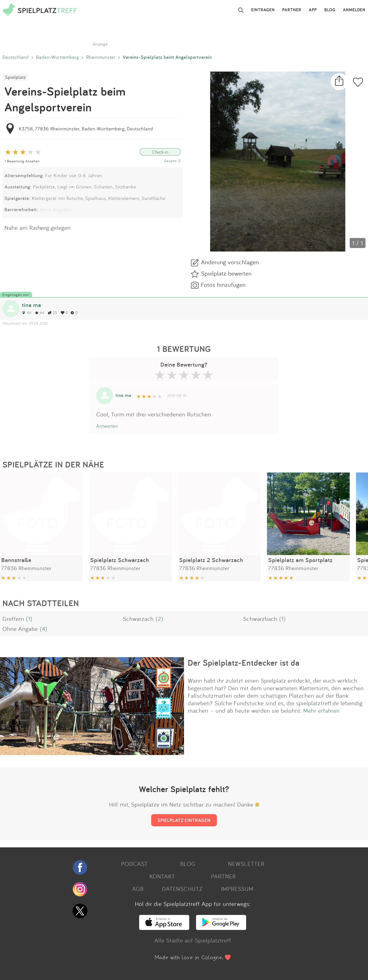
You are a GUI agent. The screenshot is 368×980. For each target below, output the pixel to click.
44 (27, 312)
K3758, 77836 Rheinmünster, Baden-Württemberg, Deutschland (86, 129)
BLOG (330, 10)
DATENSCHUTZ (182, 889)
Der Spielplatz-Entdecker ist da (244, 663)
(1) (29, 619)
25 (53, 312)
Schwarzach (138, 619)
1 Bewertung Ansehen (22, 161)
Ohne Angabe (20, 629)
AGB (138, 889)
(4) (44, 629)
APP (313, 10)
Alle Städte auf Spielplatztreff (193, 940)
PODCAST (134, 864)
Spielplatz (16, 77)
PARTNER (292, 10)
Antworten (107, 426)
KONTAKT (162, 876)
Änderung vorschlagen (230, 262)
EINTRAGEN (263, 10)
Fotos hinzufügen (223, 285)
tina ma (31, 305)
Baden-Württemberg (58, 57)
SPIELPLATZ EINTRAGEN (184, 820)
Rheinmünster (101, 57)
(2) (159, 619)
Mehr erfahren (321, 710)
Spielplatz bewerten (226, 273)
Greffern (13, 619)
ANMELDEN (354, 10)
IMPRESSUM (237, 889)
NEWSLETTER (246, 864)
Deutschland (16, 57)
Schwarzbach (260, 619)
